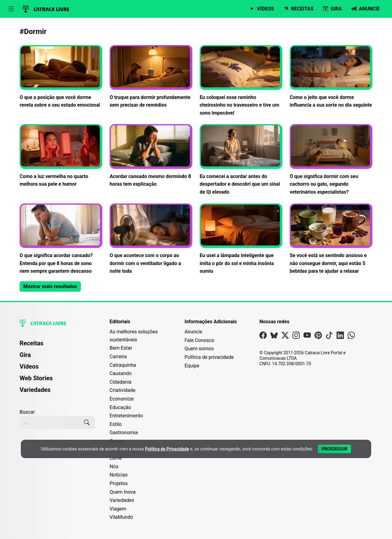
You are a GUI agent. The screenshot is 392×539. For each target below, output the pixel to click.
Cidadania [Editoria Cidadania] (121, 382)
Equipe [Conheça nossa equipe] (192, 366)
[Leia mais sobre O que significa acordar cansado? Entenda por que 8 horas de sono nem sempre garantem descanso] (61, 239)
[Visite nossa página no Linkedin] (340, 337)
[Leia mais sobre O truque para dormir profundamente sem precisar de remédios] (151, 77)
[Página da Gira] (332, 9)
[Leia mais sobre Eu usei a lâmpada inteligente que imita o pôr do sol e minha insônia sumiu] (241, 239)
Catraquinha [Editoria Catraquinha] (123, 365)
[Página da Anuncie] (366, 9)
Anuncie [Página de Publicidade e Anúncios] (194, 332)
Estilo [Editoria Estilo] (116, 424)
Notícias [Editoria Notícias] (119, 475)
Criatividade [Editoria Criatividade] (123, 390)
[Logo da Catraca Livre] (46, 9)
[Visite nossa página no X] (285, 337)
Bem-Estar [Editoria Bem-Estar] (121, 348)
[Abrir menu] (11, 9)
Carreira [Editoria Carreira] (118, 357)
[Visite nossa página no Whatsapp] (351, 337)
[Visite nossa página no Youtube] (307, 337)
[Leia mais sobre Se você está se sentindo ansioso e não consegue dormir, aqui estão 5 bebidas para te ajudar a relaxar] (331, 239)
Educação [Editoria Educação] (120, 407)
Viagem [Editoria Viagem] (118, 509)
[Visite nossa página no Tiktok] (329, 337)
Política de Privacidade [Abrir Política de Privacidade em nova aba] (167, 449)
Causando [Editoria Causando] (121, 373)
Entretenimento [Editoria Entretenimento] (126, 416)
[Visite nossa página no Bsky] (274, 337)
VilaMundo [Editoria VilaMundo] (121, 517)
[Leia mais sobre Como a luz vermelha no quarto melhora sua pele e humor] (61, 156)
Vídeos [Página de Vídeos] (29, 366)
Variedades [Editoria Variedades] (122, 500)
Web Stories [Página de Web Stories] (36, 378)
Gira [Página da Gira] (25, 355)
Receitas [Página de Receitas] (32, 343)
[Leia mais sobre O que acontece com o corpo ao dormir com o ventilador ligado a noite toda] (151, 239)
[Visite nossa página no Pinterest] (318, 337)
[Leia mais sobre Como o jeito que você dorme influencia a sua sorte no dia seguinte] (331, 77)
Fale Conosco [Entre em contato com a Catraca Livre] (200, 340)
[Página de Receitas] (299, 9)
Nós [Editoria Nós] (114, 467)
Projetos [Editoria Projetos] (119, 483)
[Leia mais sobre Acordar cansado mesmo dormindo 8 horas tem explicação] (151, 156)
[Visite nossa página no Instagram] (296, 337)
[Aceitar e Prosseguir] (335, 449)
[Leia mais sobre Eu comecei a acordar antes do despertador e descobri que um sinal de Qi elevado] (241, 160)
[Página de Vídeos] (262, 9)
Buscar (27, 412)
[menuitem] (57, 346)
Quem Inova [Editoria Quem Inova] (123, 492)
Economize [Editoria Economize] (122, 399)
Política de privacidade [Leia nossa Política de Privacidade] (209, 357)
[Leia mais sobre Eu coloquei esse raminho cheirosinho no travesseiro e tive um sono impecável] (241, 81)
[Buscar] (87, 423)
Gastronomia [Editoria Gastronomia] (124, 433)
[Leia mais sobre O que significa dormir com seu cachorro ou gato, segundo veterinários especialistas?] (331, 160)
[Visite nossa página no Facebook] (263, 337)
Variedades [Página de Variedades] (35, 390)
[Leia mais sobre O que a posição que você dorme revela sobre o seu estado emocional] (61, 77)
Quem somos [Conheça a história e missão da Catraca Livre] (199, 349)
